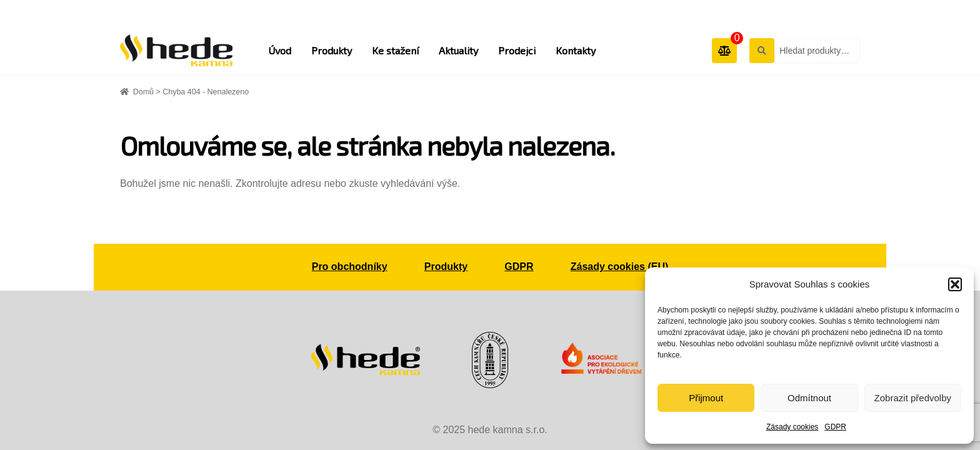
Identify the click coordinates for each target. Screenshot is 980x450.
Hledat (761, 50)
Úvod (280, 50)
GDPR (835, 427)
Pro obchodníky (350, 267)
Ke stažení (395, 50)
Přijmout (706, 398)
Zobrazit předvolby (913, 398)
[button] (955, 284)
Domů (143, 92)
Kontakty (576, 50)
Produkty (332, 50)
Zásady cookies (792, 427)
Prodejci (517, 50)
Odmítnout (809, 398)
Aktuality (458, 50)
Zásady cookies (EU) (620, 267)
